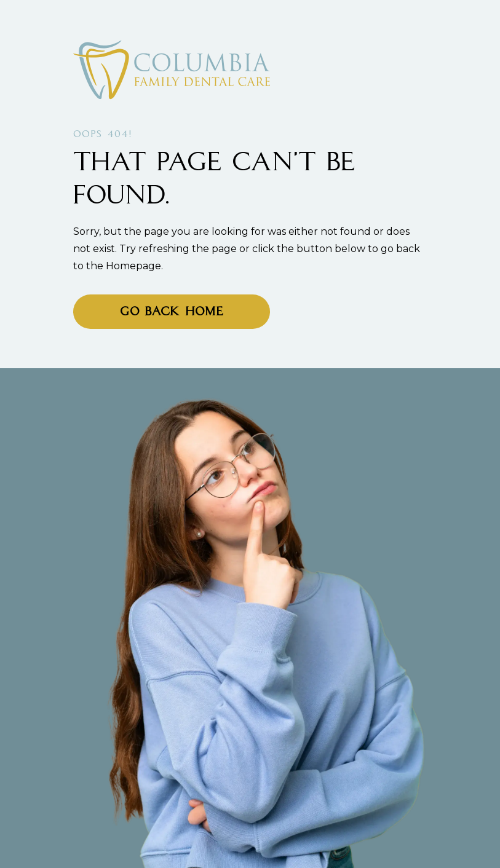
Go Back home (172, 312)
